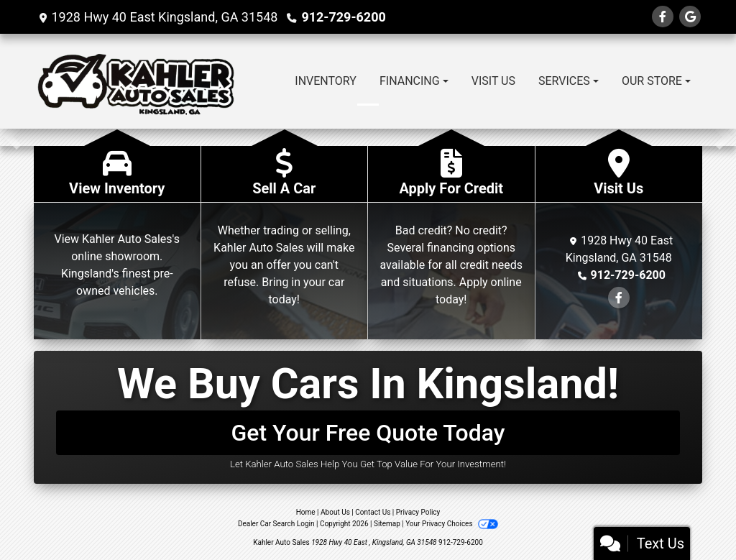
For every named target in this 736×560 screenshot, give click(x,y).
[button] (13, 137)
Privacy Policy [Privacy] (418, 512)
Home (306, 512)
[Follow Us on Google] (690, 17)
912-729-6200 (343, 17)
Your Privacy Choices (452, 524)
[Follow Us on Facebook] (663, 17)
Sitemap (387, 524)
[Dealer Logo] (136, 81)
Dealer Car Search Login (276, 524)
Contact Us (373, 512)
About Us (335, 512)
